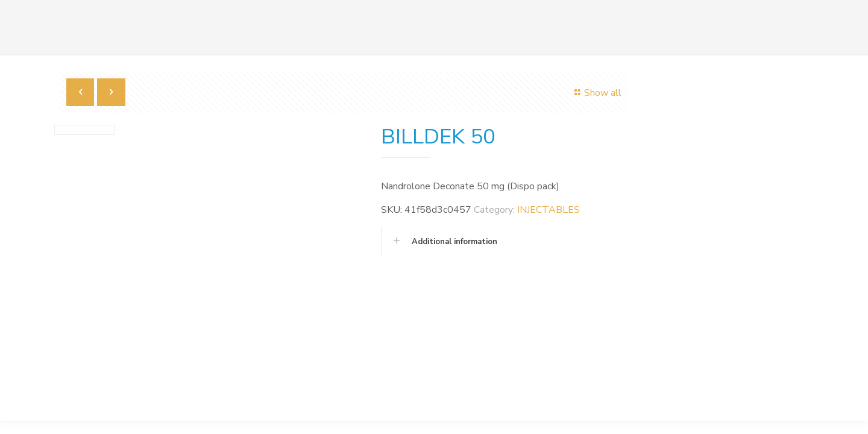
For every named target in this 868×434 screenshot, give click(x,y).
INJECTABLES (549, 210)
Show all (596, 93)
